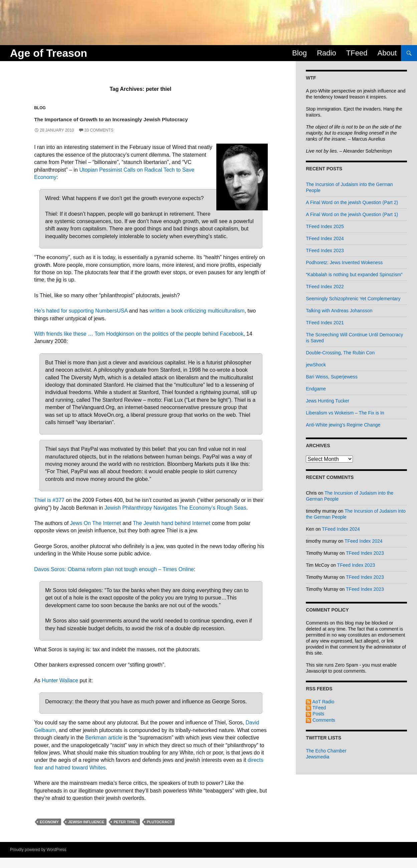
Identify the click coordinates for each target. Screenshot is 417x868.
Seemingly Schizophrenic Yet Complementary (353, 299)
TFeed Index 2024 (325, 238)
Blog (299, 53)
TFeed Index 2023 (325, 250)
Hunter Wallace (60, 690)
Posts (315, 714)
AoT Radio (320, 702)
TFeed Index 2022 (325, 287)
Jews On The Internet (96, 534)
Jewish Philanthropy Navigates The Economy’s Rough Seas (175, 518)
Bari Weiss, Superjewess (332, 377)
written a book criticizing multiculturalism (197, 321)
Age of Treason (49, 53)
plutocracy (160, 832)
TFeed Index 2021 (325, 323)
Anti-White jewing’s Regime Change (343, 425)
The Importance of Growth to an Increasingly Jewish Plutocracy (142, 123)
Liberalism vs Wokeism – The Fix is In (345, 413)
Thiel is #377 (49, 510)
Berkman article (104, 748)
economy (49, 832)
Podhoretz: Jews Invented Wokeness (344, 263)
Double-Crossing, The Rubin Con (340, 353)
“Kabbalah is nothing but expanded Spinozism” (354, 275)
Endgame (316, 389)
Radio (326, 53)
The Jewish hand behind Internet (172, 534)
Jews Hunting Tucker (328, 401)
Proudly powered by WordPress (38, 860)
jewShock (316, 365)
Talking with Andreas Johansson (339, 311)
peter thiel (126, 832)
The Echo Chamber (326, 751)
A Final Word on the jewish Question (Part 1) (352, 214)
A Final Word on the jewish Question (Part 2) (352, 202)
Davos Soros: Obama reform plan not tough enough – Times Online (114, 579)
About (387, 53)
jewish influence (86, 832)
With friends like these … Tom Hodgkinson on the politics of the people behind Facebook (139, 344)
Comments (321, 720)
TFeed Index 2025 (325, 226)
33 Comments (99, 141)
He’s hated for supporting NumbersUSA (81, 321)
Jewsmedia (318, 757)
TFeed (357, 53)
